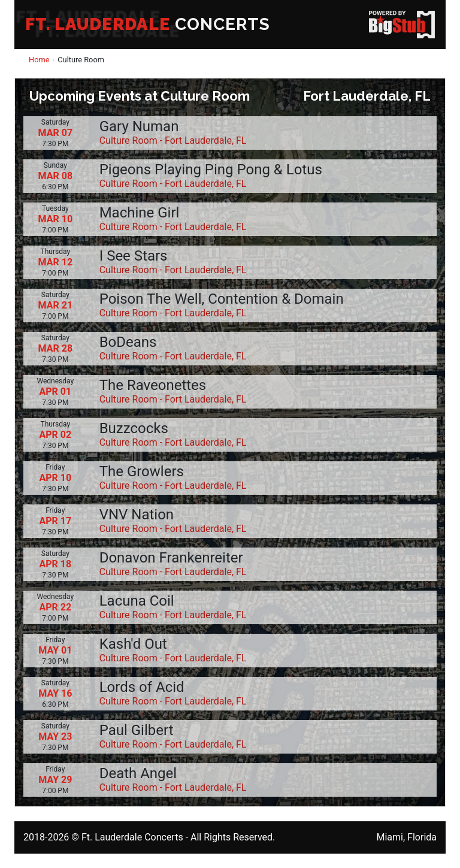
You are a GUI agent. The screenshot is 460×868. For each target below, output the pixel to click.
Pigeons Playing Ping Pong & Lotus (211, 170)
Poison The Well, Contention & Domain (222, 299)
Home (39, 60)
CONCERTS (148, 24)
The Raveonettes (153, 385)
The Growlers (142, 471)
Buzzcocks (134, 428)
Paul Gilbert (137, 730)
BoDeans (128, 342)
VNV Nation (137, 515)
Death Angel (138, 773)
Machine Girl (140, 213)
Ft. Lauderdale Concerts (132, 837)
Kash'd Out (133, 644)
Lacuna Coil (137, 601)
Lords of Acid (142, 687)
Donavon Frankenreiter (171, 558)
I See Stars (134, 256)
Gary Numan (139, 126)
